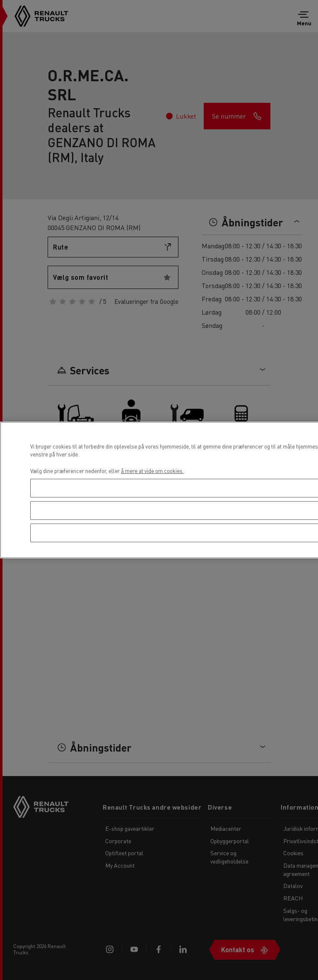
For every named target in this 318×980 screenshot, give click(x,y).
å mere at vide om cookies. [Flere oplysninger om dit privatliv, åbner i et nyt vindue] (152, 471)
